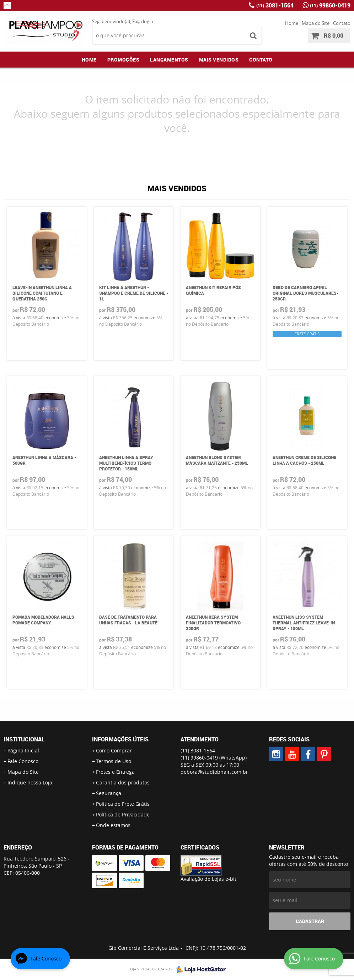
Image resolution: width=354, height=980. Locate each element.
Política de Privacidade (123, 814)
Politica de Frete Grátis (123, 804)
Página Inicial (23, 750)
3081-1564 (275, 5)
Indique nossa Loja (30, 782)
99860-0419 (330, 5)
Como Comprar (114, 750)
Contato (342, 23)
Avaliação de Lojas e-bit (208, 879)
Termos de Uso (114, 761)
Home (292, 23)
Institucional (24, 739)
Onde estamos (113, 825)
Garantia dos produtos (123, 782)
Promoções (124, 60)
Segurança (109, 793)
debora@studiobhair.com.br (214, 772)
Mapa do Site (316, 23)
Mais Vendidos (219, 60)
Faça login (143, 21)
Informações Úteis (120, 739)
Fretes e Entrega (115, 772)
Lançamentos (169, 60)
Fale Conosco (23, 761)
